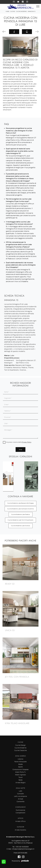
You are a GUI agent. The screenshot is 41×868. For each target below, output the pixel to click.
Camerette (21, 801)
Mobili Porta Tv (20, 772)
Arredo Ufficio (20, 821)
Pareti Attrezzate (21, 762)
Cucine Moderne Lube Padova (21, 514)
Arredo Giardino (20, 830)
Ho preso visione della (19, 442)
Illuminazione (20, 810)
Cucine (13, 11)
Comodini (21, 794)
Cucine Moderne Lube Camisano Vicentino (21, 509)
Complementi (20, 813)
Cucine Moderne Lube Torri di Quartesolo (20, 520)
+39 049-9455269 (22, 847)
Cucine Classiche (21, 750)
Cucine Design (21, 745)
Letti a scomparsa (21, 796)
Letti (20, 791)
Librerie (20, 759)
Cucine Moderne (21, 11)
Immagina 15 (32, 11)
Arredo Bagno (20, 782)
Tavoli (20, 777)
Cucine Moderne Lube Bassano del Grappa (21, 503)
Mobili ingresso (21, 775)
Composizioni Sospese (21, 769)
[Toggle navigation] (38, 6)
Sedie (21, 780)
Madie (21, 764)
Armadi (21, 799)
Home (7, 11)
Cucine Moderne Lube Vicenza (21, 526)
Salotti (21, 767)
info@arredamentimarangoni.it (23, 849)
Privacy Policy (27, 442)
